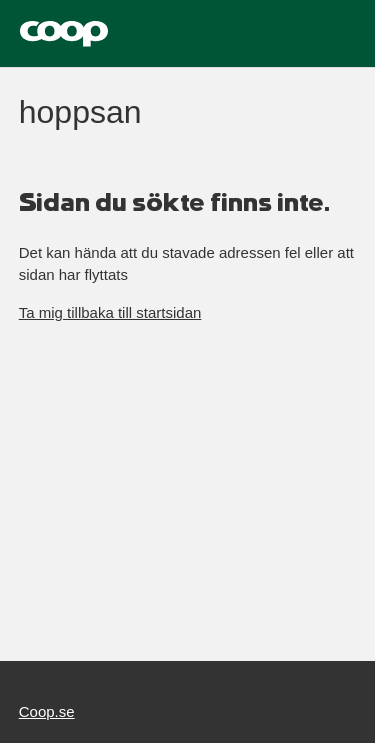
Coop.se (47, 711)
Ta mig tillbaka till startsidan (110, 312)
